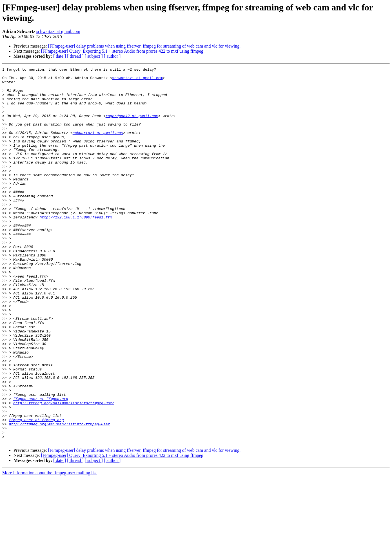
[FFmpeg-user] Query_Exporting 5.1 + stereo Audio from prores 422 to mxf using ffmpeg (122, 51)
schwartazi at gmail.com (58, 31)
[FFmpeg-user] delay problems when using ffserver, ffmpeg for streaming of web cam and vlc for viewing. (144, 46)
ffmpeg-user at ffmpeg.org (41, 465)
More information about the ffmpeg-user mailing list (50, 547)
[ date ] (60, 56)
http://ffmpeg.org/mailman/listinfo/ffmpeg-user (64, 470)
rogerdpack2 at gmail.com (132, 126)
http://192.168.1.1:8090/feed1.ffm (76, 247)
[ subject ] (94, 56)
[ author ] (112, 56)
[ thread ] (75, 56)
